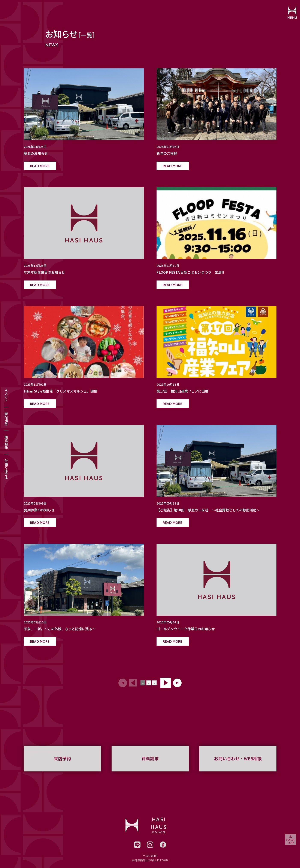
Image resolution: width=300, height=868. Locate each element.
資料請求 (6, 442)
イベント (6, 395)
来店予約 (6, 419)
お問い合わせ (6, 469)
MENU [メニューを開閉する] (290, 18)
